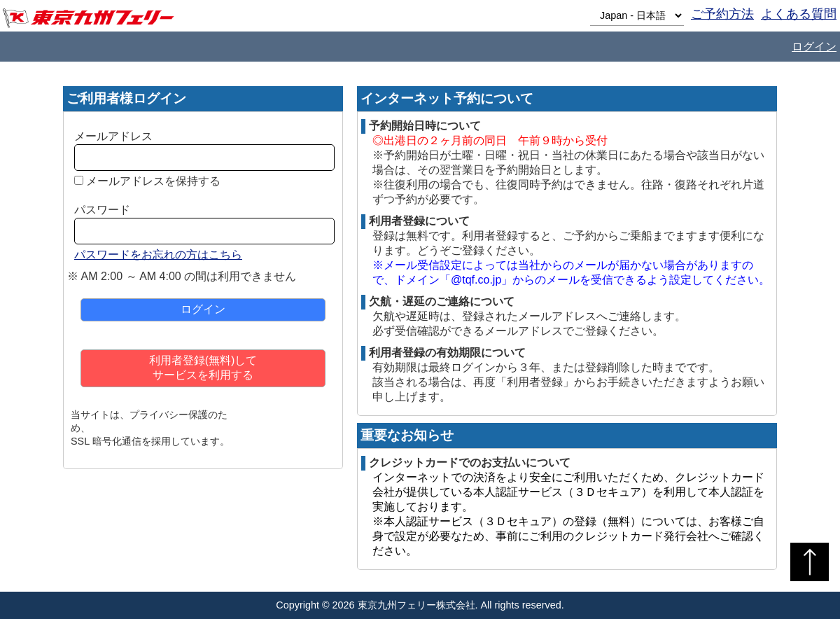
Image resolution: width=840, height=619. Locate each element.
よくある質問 (799, 14)
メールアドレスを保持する (153, 181)
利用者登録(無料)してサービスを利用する (203, 368)
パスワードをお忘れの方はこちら (158, 255)
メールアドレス (113, 136)
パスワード (102, 210)
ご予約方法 (722, 14)
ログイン (814, 47)
